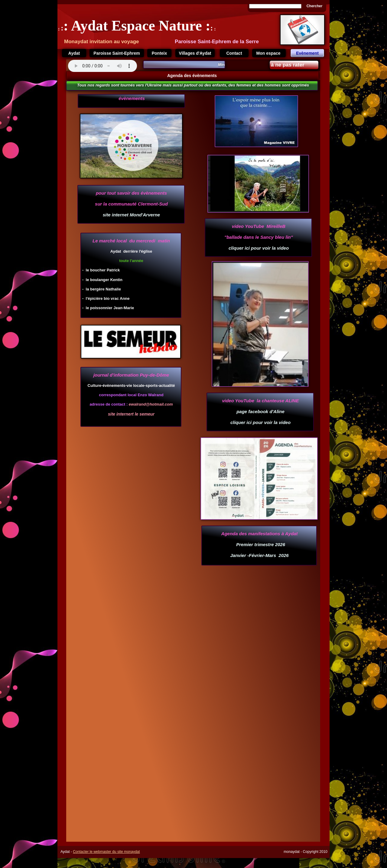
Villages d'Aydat (195, 53)
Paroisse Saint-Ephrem (117, 53)
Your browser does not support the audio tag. (102, 66)
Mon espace (269, 53)
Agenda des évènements (193, 76)
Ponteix (159, 53)
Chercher (315, 6)
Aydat (74, 53)
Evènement (307, 53)
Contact (234, 53)
